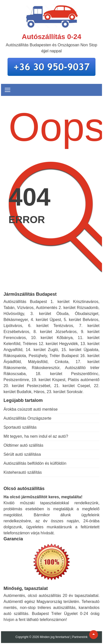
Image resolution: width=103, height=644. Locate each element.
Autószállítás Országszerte (27, 418)
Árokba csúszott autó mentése (31, 409)
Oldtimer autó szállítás (23, 445)
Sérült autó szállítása (22, 454)
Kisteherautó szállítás (23, 472)
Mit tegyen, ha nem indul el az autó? (36, 436)
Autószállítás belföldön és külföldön (35, 463)
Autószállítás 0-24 (52, 37)
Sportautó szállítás (20, 427)
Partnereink (80, 637)
